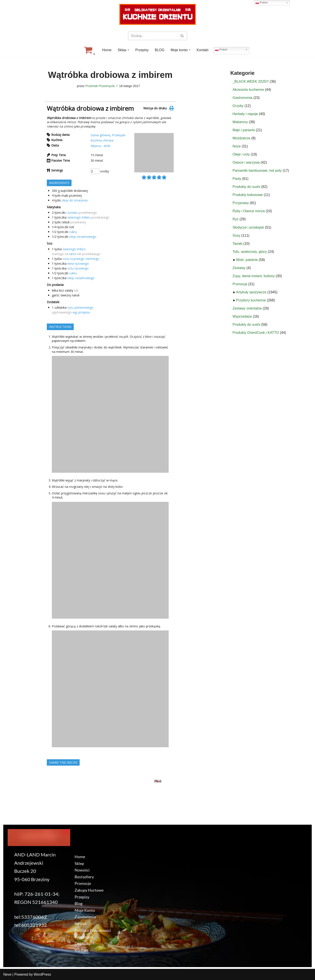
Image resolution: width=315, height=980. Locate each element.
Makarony (240, 122)
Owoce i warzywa (246, 163)
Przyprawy (241, 204)
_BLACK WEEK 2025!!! (251, 81)
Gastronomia (243, 98)
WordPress (42, 974)
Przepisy (142, 50)
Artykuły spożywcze (251, 293)
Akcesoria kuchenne (248, 90)
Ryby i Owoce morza (249, 212)
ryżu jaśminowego (80, 307)
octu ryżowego (78, 268)
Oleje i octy (241, 155)
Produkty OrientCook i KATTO (256, 334)
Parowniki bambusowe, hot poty (257, 171)
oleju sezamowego (83, 237)
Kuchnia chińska (102, 140)
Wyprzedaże (242, 317)
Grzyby (238, 106)
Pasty (237, 179)
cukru (73, 232)
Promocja (240, 285)
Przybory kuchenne (251, 301)
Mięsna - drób (100, 146)
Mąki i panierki (244, 130)
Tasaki (237, 244)
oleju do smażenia (74, 200)
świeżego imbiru (79, 218)
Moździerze (241, 138)
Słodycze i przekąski (248, 228)
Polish (221, 49)
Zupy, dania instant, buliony (254, 277)
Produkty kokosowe (248, 195)
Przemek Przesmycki (100, 86)
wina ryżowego (78, 263)
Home (107, 50)
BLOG (160, 50)
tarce (73, 254)
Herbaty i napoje (245, 114)
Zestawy (239, 269)
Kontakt (203, 50)
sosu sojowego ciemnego (81, 259)
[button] (128, 50)
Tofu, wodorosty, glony (250, 252)
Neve (7, 974)
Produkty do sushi (246, 187)
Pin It (158, 781)
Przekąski (119, 135)
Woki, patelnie (247, 260)
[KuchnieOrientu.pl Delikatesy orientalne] (157, 14)
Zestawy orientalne (247, 309)
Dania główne (100, 135)
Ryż (236, 220)
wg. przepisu (81, 312)
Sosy (236, 236)
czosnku (72, 213)
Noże (237, 146)
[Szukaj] (153, 36)
